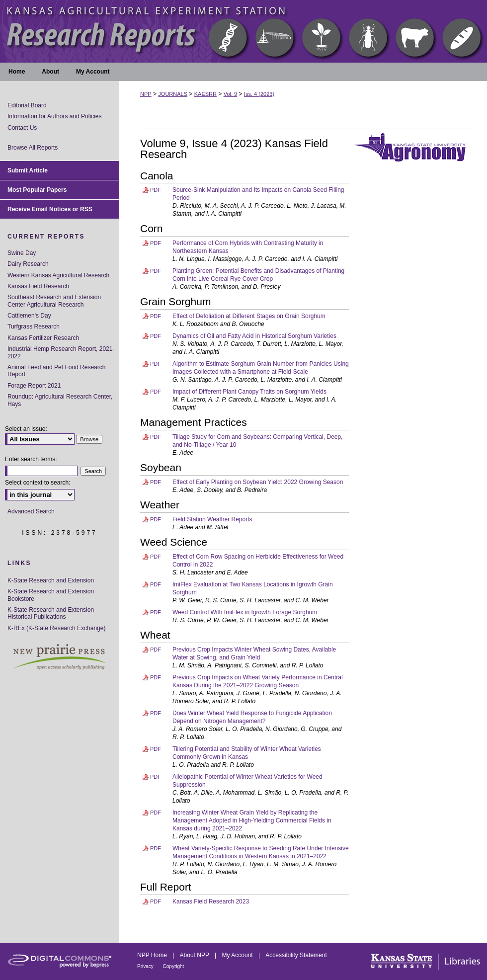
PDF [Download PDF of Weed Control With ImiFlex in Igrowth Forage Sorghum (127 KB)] (156, 612)
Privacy (146, 966)
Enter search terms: (31, 459)
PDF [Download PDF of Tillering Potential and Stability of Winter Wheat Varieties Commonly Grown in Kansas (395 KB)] (156, 749)
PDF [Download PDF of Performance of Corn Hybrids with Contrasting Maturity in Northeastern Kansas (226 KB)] (156, 243)
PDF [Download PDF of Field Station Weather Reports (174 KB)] (156, 519)
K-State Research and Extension (51, 580)
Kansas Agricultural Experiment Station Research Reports (243, 31)
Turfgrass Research (34, 327)
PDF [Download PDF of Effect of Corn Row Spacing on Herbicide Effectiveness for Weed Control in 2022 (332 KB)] (156, 557)
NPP (146, 94)
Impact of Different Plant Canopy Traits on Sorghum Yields (249, 392)
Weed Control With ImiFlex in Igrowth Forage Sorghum (245, 612)
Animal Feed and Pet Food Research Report (56, 371)
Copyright (174, 966)
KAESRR (205, 94)
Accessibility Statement (296, 955)
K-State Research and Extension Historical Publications (51, 613)
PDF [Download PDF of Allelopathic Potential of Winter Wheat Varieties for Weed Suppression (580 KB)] (156, 777)
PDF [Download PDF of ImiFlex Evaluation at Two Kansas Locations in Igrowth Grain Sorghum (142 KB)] (156, 584)
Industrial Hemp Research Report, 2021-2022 (61, 352)
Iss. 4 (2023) (259, 94)
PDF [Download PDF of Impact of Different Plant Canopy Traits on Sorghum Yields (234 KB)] (156, 392)
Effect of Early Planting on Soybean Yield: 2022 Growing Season (258, 482)
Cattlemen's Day (29, 316)
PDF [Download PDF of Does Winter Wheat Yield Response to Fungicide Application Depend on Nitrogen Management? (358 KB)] (156, 713)
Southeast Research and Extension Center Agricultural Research (54, 301)
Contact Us (22, 128)
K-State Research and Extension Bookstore (51, 595)
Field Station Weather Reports (212, 519)
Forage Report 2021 (34, 386)
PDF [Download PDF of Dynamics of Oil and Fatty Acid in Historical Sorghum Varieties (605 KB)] (156, 336)
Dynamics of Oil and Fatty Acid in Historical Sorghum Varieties (254, 336)
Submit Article (28, 170)
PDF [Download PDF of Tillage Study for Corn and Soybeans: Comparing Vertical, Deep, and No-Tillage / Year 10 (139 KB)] (156, 437)
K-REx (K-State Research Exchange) (56, 628)
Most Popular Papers (37, 190)
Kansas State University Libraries (425, 961)
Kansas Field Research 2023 (211, 901)
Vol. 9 (231, 94)
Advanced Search (31, 511)
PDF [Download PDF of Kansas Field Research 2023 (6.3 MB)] (156, 901)
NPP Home (153, 955)
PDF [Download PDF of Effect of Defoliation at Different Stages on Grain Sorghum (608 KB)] (156, 316)
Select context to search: (38, 483)
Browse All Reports (33, 148)
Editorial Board (27, 105)
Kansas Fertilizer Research (43, 338)
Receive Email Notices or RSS (50, 209)
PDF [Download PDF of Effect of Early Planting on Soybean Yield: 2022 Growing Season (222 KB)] (156, 482)
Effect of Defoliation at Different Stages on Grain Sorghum (249, 316)
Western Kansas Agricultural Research (58, 275)
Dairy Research (28, 264)
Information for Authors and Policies (54, 116)
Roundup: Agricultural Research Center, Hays (60, 400)
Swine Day (22, 253)
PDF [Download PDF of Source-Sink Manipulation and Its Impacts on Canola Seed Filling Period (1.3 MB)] (156, 190)
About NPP (195, 955)
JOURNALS (173, 94)
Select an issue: (26, 429)
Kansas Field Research (38, 286)
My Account (238, 955)
